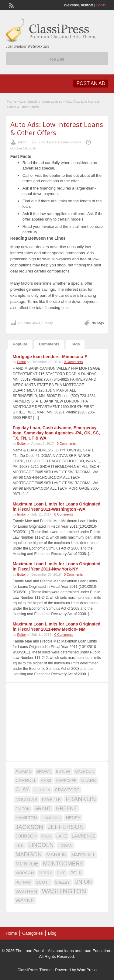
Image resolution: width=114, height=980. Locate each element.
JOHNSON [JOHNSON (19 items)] (26, 836)
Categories (33, 933)
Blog (52, 933)
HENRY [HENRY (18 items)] (73, 818)
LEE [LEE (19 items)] (20, 845)
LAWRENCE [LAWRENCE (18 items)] (84, 836)
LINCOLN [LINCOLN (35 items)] (41, 845)
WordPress (87, 970)
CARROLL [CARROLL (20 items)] (26, 780)
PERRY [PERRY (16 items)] (45, 873)
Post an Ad (91, 83)
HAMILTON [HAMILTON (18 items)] (26, 818)
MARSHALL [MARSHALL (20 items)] (83, 855)
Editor (22, 142)
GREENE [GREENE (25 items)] (66, 808)
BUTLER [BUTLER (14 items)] (63, 772)
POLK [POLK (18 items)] (76, 873)
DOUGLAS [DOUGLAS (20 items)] (26, 800)
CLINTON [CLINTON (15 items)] (42, 790)
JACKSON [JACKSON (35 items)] (29, 827)
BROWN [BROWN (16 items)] (44, 771)
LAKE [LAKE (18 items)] (62, 836)
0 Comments (73, 362)
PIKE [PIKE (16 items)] (61, 873)
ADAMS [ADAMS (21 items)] (24, 771)
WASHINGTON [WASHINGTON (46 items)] (64, 891)
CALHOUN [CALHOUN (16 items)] (85, 771)
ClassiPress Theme (34, 970)
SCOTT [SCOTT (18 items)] (43, 882)
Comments (49, 344)
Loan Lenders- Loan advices (41, 101)
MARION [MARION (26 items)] (56, 855)
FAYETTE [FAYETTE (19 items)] (51, 800)
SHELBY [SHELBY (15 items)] (62, 882)
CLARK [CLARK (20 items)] (89, 780)
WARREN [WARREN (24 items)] (26, 892)
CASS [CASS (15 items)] (46, 781)
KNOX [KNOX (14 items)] (47, 836)
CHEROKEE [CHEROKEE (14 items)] (66, 781)
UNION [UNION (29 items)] (83, 882)
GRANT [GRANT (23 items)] (43, 809)
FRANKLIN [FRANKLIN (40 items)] (81, 799)
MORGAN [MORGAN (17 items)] (25, 873)
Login (101, 5)
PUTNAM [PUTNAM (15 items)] (23, 882)
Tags (75, 344)
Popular (20, 344)
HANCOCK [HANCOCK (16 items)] (52, 818)
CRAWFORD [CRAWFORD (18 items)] (67, 790)
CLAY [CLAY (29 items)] (22, 790)
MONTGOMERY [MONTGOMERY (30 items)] (63, 864)
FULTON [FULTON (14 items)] (23, 809)
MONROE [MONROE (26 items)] (27, 864)
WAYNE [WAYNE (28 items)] (25, 900)
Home (12, 101)
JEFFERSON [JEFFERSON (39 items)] (66, 827)
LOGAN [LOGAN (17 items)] (66, 846)
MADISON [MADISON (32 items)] (29, 854)
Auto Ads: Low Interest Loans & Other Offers (57, 128)
